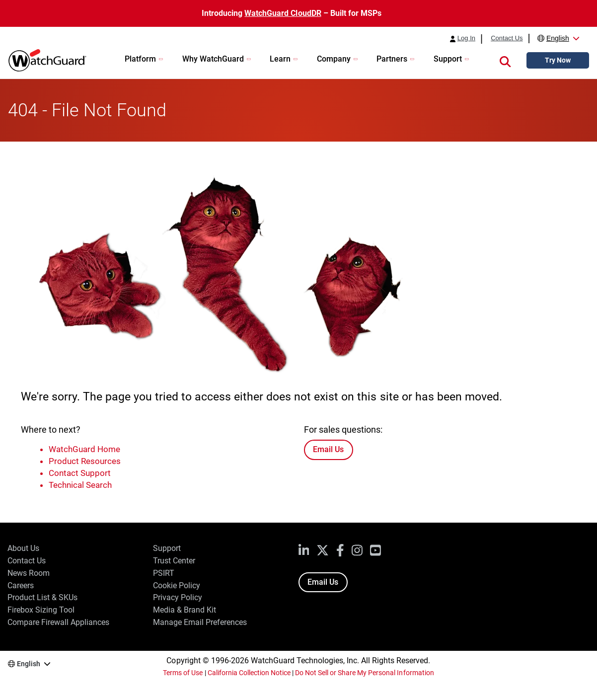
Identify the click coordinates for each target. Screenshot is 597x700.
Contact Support (80, 473)
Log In (466, 38)
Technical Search (80, 485)
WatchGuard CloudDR (283, 13)
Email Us (328, 449)
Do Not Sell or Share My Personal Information (365, 673)
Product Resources (85, 461)
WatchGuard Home (84, 449)
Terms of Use (183, 673)
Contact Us (507, 38)
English (558, 38)
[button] (505, 61)
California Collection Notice (249, 673)
